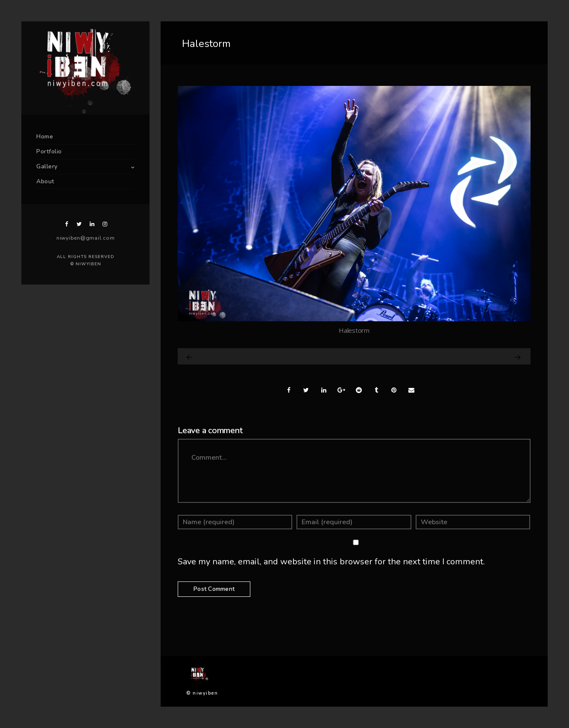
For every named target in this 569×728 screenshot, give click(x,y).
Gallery (47, 166)
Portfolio (49, 151)
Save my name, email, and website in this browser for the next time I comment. (331, 562)
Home (45, 136)
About (45, 181)
